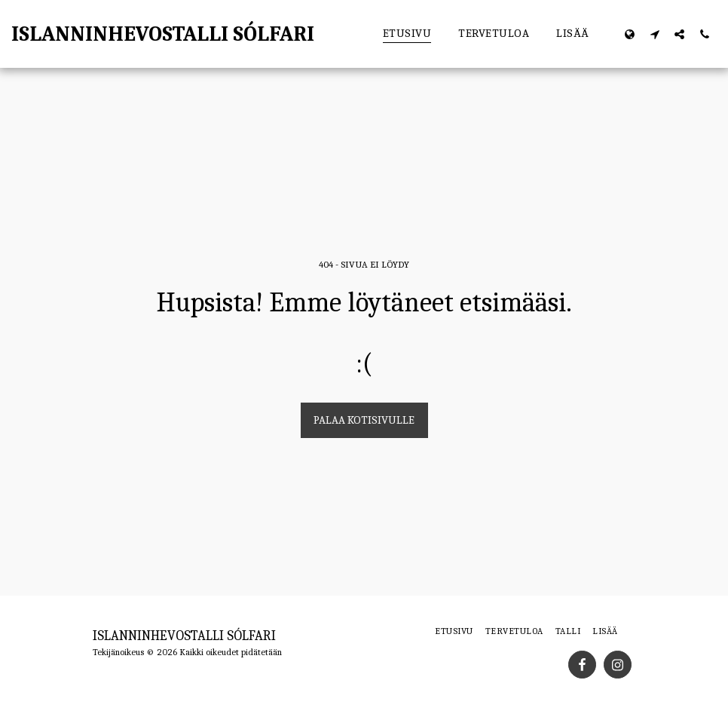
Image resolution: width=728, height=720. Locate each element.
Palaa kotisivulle (364, 420)
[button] (655, 34)
